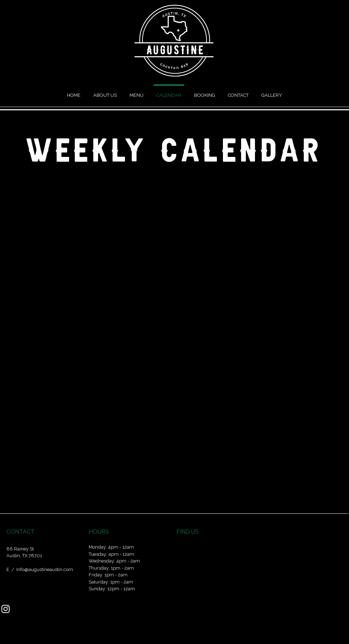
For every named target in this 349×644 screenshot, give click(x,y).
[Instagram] (6, 609)
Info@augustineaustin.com (45, 569)
